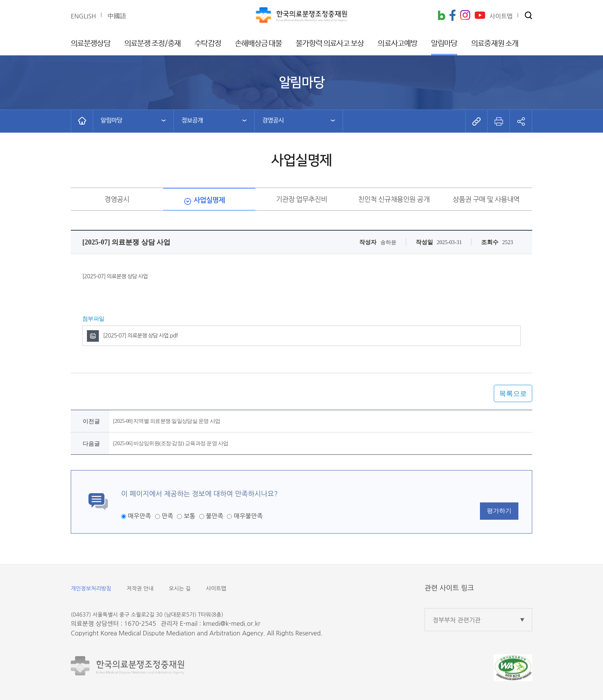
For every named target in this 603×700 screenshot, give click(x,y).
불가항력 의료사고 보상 (330, 44)
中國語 (117, 16)
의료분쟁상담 (91, 44)
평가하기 (499, 511)
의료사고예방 (397, 44)
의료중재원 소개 (495, 44)
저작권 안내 (140, 589)
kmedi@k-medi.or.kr (231, 624)
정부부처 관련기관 (457, 620)
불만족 (214, 516)
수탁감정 (208, 44)
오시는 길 (180, 589)
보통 (190, 516)
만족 (167, 516)
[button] (528, 16)
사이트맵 (216, 589)
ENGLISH (83, 16)
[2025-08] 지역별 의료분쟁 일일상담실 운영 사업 (167, 421)
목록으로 (513, 394)
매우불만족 (248, 516)
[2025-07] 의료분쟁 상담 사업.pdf (140, 336)
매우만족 (139, 516)
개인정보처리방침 (91, 589)
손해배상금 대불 (259, 44)
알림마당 (444, 44)
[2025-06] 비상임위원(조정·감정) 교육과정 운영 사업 (171, 443)
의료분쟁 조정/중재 (153, 44)
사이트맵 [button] (501, 16)
